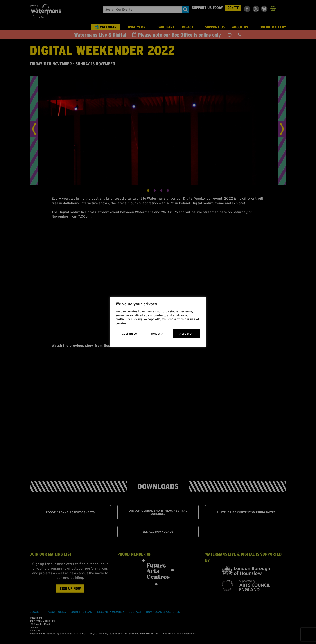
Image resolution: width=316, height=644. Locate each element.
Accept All (187, 333)
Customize (129, 333)
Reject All (158, 333)
